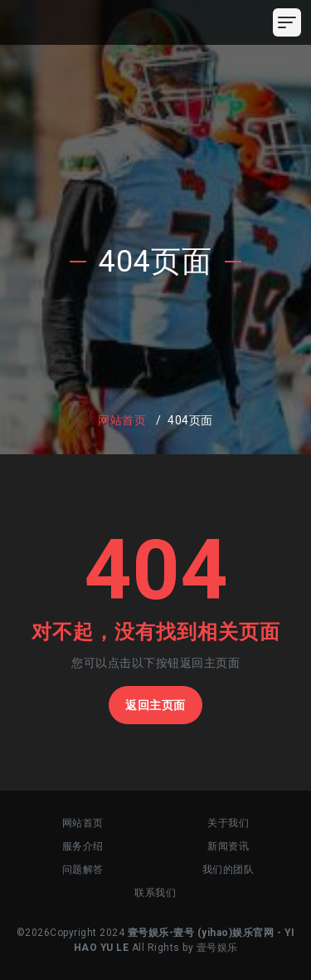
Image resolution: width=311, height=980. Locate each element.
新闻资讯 (228, 846)
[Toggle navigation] (287, 22)
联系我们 (155, 893)
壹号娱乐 (217, 948)
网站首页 (122, 420)
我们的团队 (228, 870)
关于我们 (228, 823)
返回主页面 (155, 705)
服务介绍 (83, 846)
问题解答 (83, 870)
